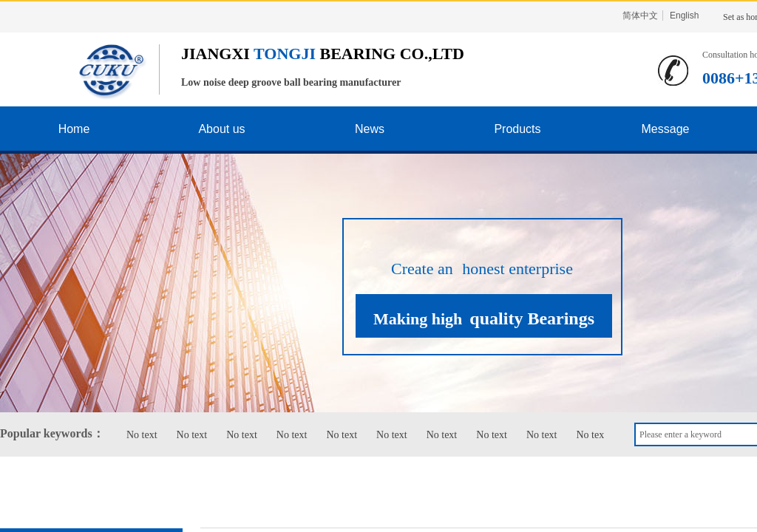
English (684, 16)
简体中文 (640, 16)
